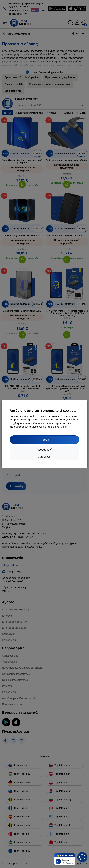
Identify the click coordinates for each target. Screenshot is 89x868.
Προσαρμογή (44, 450)
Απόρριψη (44, 457)
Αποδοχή (44, 440)
